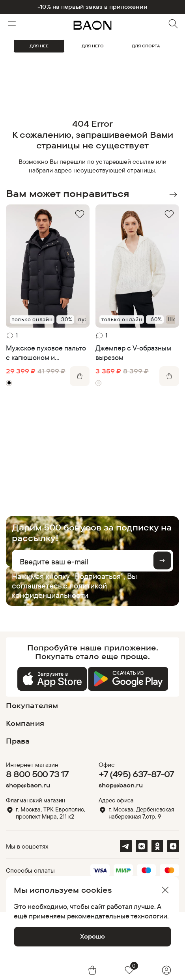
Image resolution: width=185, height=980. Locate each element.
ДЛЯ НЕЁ (39, 46)
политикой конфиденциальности (59, 590)
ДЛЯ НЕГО (93, 46)
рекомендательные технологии (117, 916)
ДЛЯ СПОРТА (146, 46)
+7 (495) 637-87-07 (136, 774)
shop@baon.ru (28, 785)
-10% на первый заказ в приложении (92, 7)
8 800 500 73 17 (37, 774)
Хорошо (92, 936)
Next (173, 195)
